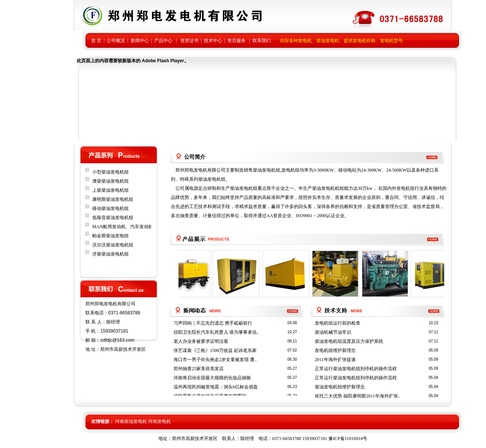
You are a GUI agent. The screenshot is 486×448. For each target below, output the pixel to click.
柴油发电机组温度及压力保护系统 (349, 341)
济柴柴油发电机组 (110, 254)
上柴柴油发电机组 (110, 190)
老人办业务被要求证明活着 (201, 341)
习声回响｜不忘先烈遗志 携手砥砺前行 (213, 323)
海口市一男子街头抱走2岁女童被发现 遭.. (215, 360)
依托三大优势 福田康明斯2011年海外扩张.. (357, 396)
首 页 (96, 41)
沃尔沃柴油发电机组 (113, 245)
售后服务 (237, 41)
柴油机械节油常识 (333, 332)
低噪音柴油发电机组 (113, 218)
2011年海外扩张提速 (335, 360)
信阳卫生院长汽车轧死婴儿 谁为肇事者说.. (216, 332)
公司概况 (116, 41)
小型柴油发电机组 (110, 172)
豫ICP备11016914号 (348, 439)
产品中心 (163, 41)
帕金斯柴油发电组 (110, 236)
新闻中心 (140, 41)
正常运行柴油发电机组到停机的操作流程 (356, 369)
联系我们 (262, 41)
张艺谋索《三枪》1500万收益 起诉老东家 (215, 350)
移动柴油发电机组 (110, 208)
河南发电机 (159, 421)
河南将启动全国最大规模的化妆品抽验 (212, 378)
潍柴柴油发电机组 (110, 181)
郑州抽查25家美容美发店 (199, 369)
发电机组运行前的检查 (338, 323)
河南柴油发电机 (131, 421)
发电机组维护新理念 (335, 350)
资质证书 (189, 41)
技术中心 (213, 41)
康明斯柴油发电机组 (113, 199)
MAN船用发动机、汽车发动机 (123, 227)
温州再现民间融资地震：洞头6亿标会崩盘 (216, 387)
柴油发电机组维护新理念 (340, 387)
